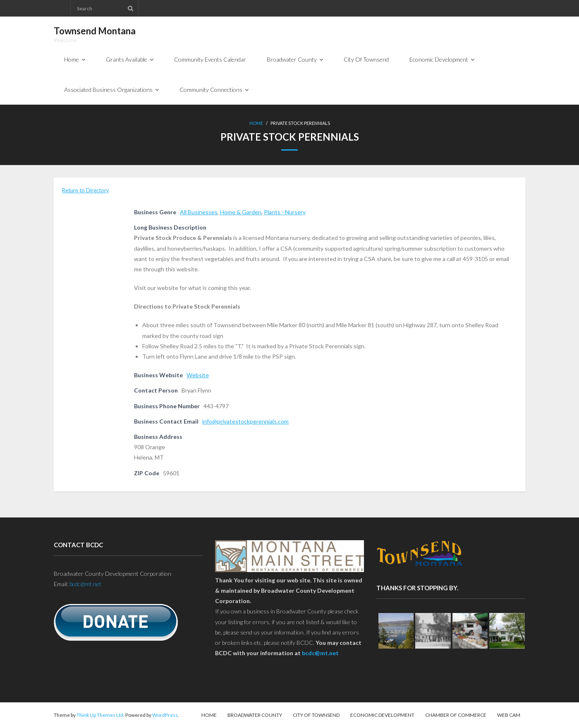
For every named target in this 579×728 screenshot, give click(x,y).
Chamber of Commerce (456, 715)
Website (198, 375)
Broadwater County (255, 715)
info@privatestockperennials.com (245, 421)
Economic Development (382, 715)
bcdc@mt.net (85, 584)
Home (256, 123)
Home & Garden (241, 212)
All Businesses (199, 212)
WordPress (165, 715)
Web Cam (509, 715)
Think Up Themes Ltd (100, 715)
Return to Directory (86, 190)
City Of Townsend (316, 715)
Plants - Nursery (285, 212)
